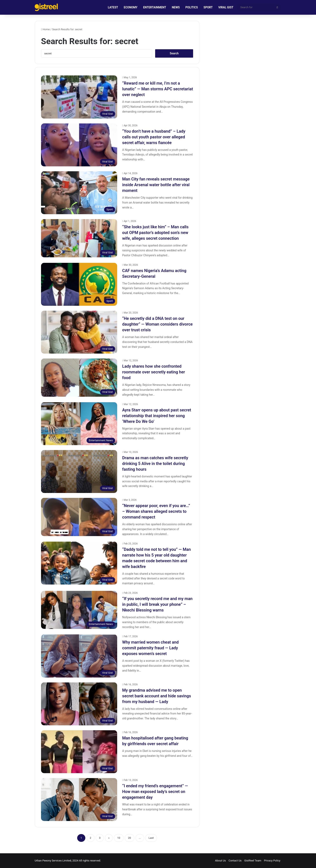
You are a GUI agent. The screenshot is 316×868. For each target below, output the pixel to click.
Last (151, 838)
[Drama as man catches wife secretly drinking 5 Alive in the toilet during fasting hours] (79, 472)
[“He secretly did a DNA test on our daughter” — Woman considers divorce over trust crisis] (79, 332)
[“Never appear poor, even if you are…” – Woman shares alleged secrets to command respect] (79, 517)
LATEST (113, 7)
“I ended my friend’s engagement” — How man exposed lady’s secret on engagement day (155, 792)
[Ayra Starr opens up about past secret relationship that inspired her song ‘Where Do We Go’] (79, 424)
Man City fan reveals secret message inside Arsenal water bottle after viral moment (156, 185)
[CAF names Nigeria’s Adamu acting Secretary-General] (79, 284)
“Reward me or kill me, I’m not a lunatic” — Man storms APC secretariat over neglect (158, 89)
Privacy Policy (272, 861)
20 (130, 838)
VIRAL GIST (226, 7)
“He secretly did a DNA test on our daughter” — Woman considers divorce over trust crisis (157, 324)
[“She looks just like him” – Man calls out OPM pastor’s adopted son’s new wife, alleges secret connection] (79, 238)
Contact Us (235, 861)
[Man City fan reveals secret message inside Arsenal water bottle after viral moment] (79, 193)
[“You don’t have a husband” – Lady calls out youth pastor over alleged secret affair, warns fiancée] (79, 145)
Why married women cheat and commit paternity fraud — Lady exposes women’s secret (151, 648)
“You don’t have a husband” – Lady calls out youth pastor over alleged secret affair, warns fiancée (154, 137)
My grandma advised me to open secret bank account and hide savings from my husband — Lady (157, 696)
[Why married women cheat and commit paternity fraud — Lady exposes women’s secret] (79, 656)
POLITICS (192, 7)
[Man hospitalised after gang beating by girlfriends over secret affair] (79, 752)
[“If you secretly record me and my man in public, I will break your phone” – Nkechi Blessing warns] (79, 610)
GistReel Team (253, 861)
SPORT (208, 7)
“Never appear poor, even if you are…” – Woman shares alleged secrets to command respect (156, 511)
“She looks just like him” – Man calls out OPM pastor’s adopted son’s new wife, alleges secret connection (155, 233)
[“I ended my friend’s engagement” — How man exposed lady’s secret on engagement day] (79, 800)
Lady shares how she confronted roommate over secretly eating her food (154, 372)
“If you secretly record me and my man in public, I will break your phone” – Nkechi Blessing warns (157, 604)
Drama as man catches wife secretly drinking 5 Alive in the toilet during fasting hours (155, 464)
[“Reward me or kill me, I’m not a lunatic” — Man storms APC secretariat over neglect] (79, 97)
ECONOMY (131, 7)
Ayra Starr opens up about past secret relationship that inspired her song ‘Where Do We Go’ (157, 416)
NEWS (176, 7)
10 (119, 838)
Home (45, 29)
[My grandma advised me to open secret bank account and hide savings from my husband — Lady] (79, 704)
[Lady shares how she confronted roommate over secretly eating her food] (79, 377)
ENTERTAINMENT (155, 7)
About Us (220, 861)
